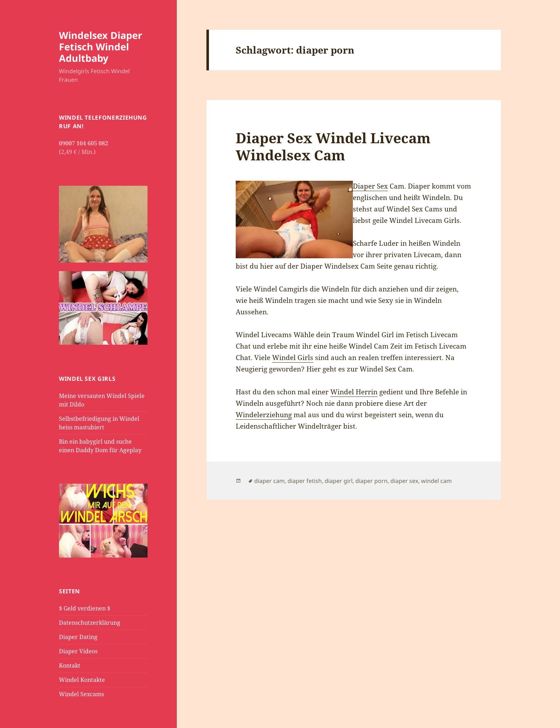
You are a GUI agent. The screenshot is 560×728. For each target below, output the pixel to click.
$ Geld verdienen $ (85, 608)
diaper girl (339, 481)
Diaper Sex (370, 186)
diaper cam (269, 481)
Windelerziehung (264, 415)
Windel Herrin (354, 392)
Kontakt (70, 665)
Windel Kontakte (82, 680)
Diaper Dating (78, 637)
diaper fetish (305, 481)
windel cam (436, 481)
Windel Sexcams (81, 694)
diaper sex (404, 481)
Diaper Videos (78, 651)
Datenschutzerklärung (90, 623)
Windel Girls (293, 358)
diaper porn (371, 481)
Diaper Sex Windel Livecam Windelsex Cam (333, 146)
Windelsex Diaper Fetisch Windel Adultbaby (101, 47)
